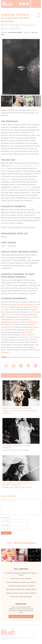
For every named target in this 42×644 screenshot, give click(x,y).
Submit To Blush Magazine (21, 616)
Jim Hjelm (29, 330)
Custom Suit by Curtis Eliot (27, 337)
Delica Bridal (26, 332)
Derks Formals (31, 340)
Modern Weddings (22, 357)
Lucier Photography (22, 320)
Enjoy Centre (25, 187)
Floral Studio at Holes (29, 317)
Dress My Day (34, 312)
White (32, 357)
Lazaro (24, 335)
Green (38, 357)
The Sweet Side (13, 315)
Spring (11, 357)
